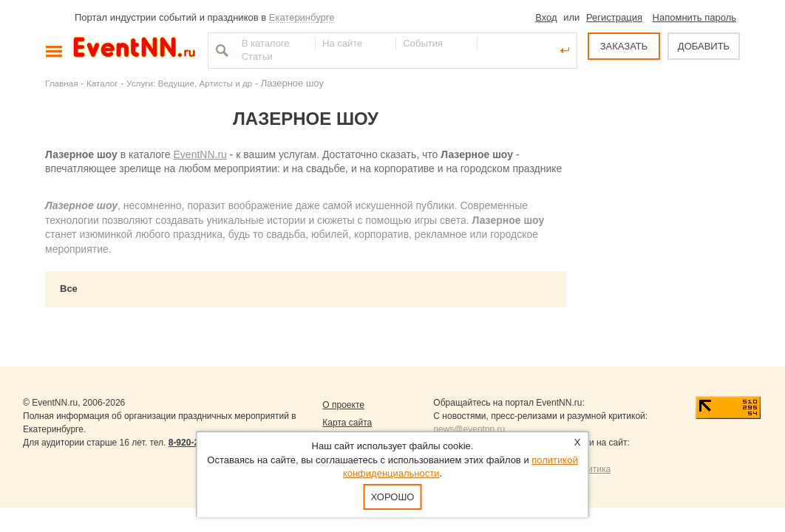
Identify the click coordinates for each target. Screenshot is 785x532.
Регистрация (614, 17)
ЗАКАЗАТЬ (624, 46)
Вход (546, 17)
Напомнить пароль (694, 17)
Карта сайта (347, 423)
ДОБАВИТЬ (704, 46)
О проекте (343, 405)
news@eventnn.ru (469, 429)
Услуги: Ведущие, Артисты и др (189, 83)
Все (69, 289)
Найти (220, 50)
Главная (61, 83)
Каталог (102, 83)
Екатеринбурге (302, 17)
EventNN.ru (200, 154)
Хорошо (393, 497)
